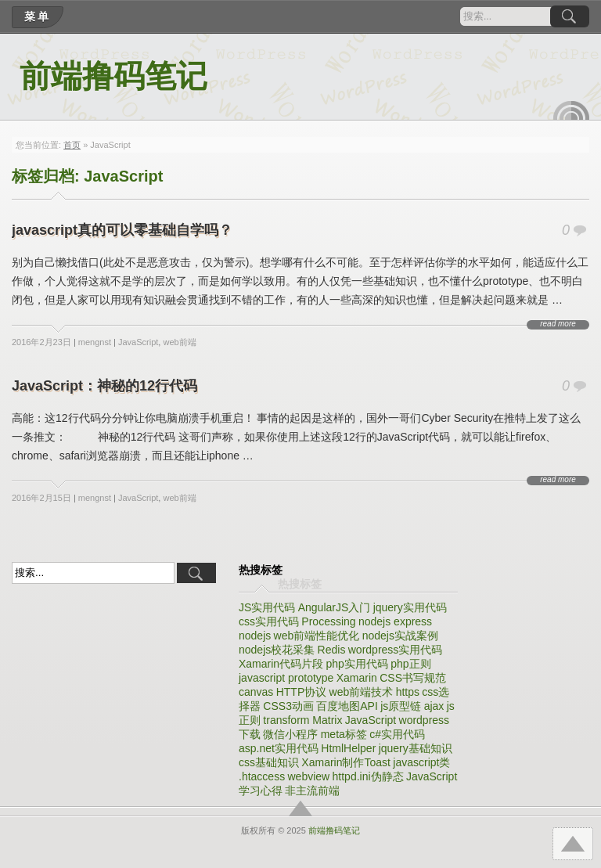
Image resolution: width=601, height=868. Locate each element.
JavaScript (138, 342)
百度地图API (347, 706)
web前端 (179, 342)
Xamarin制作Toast (346, 762)
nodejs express (395, 621)
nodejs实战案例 (400, 636)
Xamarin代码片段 (281, 664)
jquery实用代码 (410, 607)
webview (308, 776)
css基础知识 (269, 762)
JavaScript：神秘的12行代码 (104, 386)
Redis (332, 650)
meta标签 (344, 734)
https (408, 692)
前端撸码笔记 (113, 76)
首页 (72, 145)
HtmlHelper (348, 748)
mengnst (95, 342)
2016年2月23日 (41, 342)
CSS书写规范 (413, 678)
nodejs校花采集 (277, 650)
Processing (328, 621)
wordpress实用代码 (396, 650)
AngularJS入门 (335, 607)
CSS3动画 (288, 706)
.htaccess (262, 776)
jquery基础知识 (416, 748)
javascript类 (421, 762)
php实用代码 (356, 664)
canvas (256, 692)
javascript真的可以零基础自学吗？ (122, 230)
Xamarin (357, 678)
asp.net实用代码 (279, 748)
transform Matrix (302, 720)
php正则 (410, 664)
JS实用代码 (267, 607)
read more (558, 324)
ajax (434, 706)
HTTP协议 (302, 692)
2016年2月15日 (41, 498)
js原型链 (401, 706)
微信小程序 (290, 734)
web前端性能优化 (317, 636)
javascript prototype (286, 678)
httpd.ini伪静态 (368, 776)
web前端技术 (362, 692)
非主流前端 (312, 791)
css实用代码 (269, 621)
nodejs (255, 636)
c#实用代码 (397, 734)
